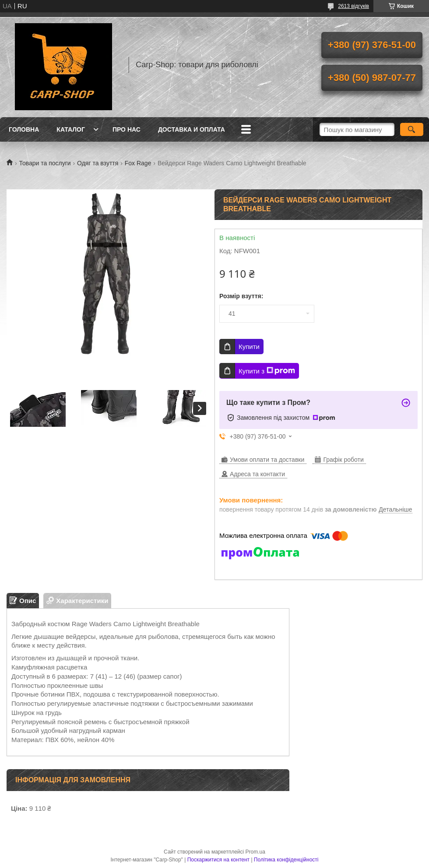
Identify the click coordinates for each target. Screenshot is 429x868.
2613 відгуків (353, 6)
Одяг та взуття (98, 163)
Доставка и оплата (192, 129)
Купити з (267, 371)
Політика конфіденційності (286, 860)
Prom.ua (255, 852)
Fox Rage (138, 163)
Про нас (127, 129)
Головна (24, 129)
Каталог (71, 129)
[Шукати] (412, 129)
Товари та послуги (45, 163)
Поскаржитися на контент (218, 860)
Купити (249, 347)
